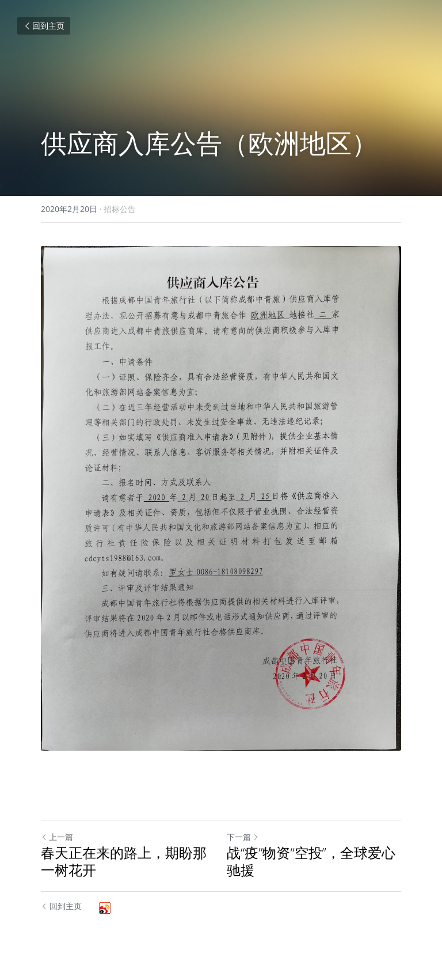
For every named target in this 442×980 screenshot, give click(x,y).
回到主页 (44, 26)
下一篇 (243, 837)
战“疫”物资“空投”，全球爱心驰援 (311, 861)
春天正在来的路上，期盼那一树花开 (124, 861)
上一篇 (57, 837)
